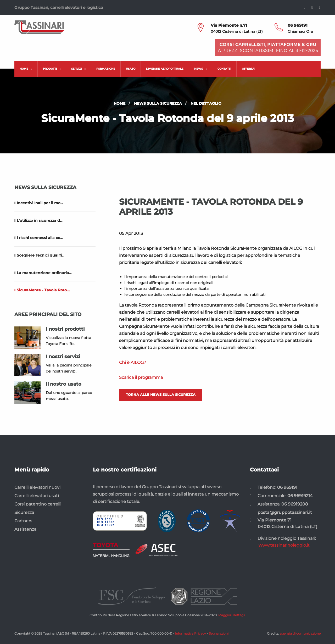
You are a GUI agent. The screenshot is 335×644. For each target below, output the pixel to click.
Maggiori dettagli (232, 615)
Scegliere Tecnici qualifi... (39, 255)
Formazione (106, 69)
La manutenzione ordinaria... (43, 273)
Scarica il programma (141, 377)
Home (26, 69)
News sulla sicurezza (158, 103)
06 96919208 (295, 504)
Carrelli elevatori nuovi (37, 487)
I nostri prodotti (65, 329)
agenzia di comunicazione (300, 633)
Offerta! (249, 69)
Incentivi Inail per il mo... (39, 203)
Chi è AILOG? (133, 362)
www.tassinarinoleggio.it (284, 545)
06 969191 (298, 25)
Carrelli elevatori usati (37, 496)
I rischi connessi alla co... (38, 238)
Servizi (78, 69)
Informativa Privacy (190, 633)
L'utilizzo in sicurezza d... (38, 220)
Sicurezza (24, 512)
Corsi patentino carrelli (38, 504)
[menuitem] (26, 69)
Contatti (224, 69)
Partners (23, 521)
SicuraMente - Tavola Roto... (42, 290)
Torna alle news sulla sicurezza (161, 395)
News (200, 69)
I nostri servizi (63, 357)
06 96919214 (300, 496)
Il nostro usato (64, 384)
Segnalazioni (219, 633)
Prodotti (52, 69)
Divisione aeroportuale (165, 69)
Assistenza (25, 529)
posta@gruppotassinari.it (285, 512)
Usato (131, 69)
